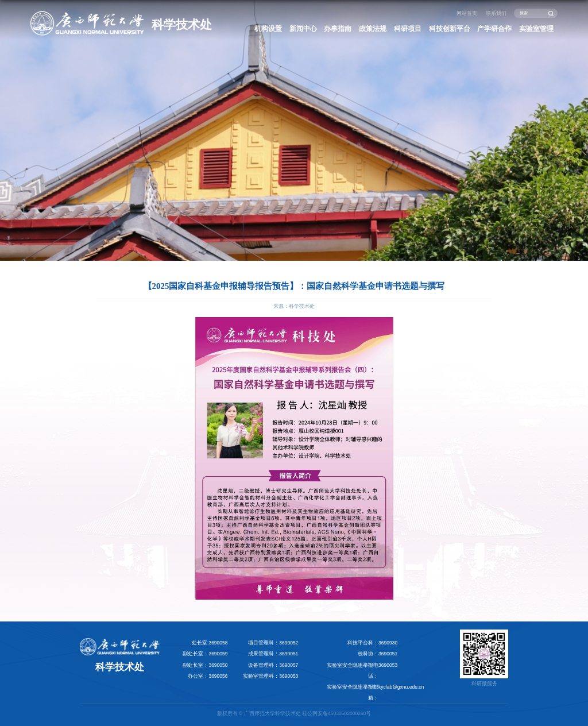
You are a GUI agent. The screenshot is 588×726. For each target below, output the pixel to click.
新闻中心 (303, 28)
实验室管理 (536, 28)
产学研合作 (494, 28)
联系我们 (496, 13)
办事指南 (338, 28)
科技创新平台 (450, 28)
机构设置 (268, 28)
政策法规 (373, 28)
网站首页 (467, 13)
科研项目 (408, 28)
